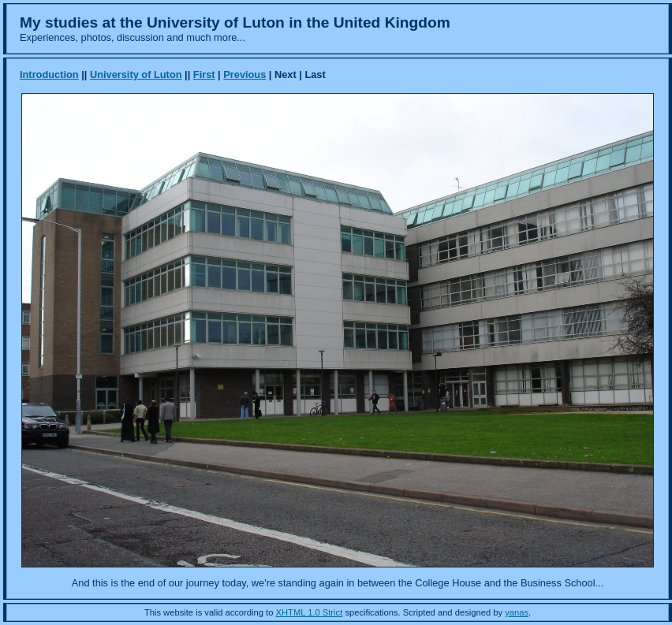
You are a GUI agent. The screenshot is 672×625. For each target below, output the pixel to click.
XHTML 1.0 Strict (310, 612)
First (204, 74)
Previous (245, 74)
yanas (517, 612)
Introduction (49, 74)
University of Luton (136, 74)
